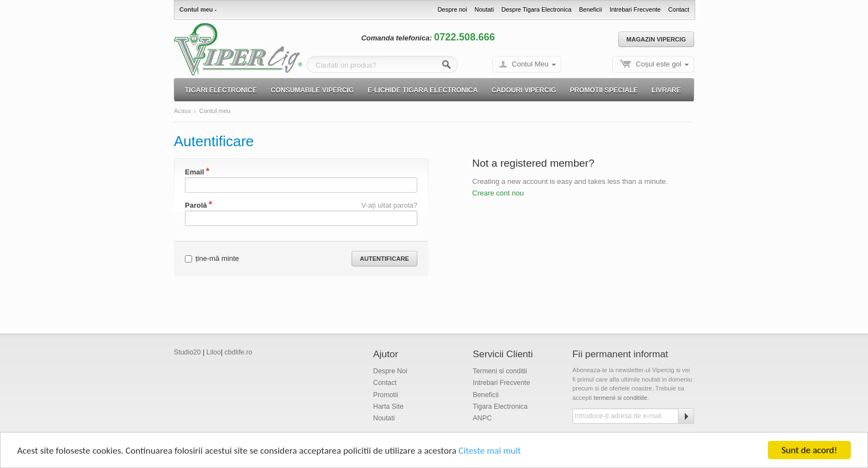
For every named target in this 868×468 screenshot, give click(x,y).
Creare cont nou (498, 193)
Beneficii (591, 9)
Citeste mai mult (490, 452)
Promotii (386, 395)
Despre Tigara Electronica (537, 9)
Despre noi (452, 9)
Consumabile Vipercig (312, 90)
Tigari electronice (221, 90)
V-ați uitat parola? (389, 205)
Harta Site (388, 407)
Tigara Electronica (500, 407)
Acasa (182, 111)
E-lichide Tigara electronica (423, 90)
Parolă (196, 205)
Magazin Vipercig (656, 39)
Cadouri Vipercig (524, 90)
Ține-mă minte (212, 258)
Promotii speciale (604, 90)
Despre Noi (390, 371)
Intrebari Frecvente (635, 9)
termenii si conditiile (620, 398)
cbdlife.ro (239, 352)
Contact (679, 9)
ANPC (482, 418)
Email (195, 172)
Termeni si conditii (500, 371)
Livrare (666, 90)
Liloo (214, 352)
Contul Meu (530, 64)
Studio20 (187, 352)
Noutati (484, 9)
